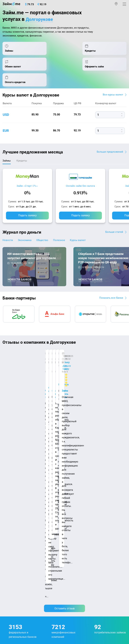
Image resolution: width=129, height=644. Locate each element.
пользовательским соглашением (87, 606)
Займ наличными (76, 499)
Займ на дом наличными (81, 513)
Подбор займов (12, 563)
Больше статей (114, 224)
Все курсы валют (112, 87)
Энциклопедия (11, 499)
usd (6, 107)
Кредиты (8, 549)
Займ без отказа (76, 556)
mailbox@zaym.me (19, 577)
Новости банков (20, 272)
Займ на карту (74, 520)
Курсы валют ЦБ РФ (15, 513)
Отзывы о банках (13, 520)
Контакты (26, 479)
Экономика (27, 233)
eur (6, 123)
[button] (125, 336)
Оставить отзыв (64, 394)
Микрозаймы (74, 491)
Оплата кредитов (13, 556)
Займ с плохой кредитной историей (87, 527)
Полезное (65, 233)
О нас (6, 479)
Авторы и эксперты (55, 479)
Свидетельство (10, 617)
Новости (8, 233)
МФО (5, 542)
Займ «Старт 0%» (27, 178)
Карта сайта (44, 482)
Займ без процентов (78, 542)
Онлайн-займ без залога (80, 178)
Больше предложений (109, 144)
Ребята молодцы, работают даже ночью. (30, 355)
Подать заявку (27, 208)
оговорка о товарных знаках (106, 614)
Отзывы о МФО (12, 527)
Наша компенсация (15, 482)
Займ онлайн (74, 506)
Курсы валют (86, 233)
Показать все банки (111, 290)
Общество (46, 233)
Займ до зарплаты (77, 549)
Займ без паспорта (77, 535)
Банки (6, 535)
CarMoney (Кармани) (50, 346)
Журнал (7, 491)
